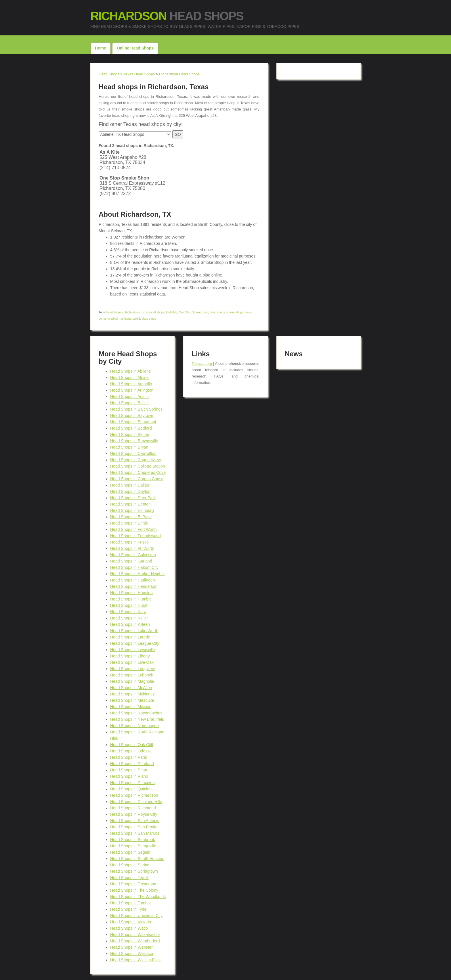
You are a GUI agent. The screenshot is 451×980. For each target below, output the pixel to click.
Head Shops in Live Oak (132, 662)
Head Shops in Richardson (134, 795)
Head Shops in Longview (132, 669)
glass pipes (149, 319)
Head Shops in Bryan (129, 447)
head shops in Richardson (123, 312)
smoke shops (235, 312)
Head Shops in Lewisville (133, 650)
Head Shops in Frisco (129, 542)
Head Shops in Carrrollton (133, 453)
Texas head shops (153, 312)
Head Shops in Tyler (128, 909)
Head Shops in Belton (130, 434)
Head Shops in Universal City (136, 916)
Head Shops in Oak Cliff (132, 745)
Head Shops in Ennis (129, 523)
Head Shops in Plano (129, 776)
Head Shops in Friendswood (135, 536)
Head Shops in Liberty (130, 656)
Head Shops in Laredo (130, 637)
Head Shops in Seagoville (133, 846)
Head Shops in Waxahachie (135, 935)
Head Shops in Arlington (132, 390)
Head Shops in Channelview (135, 460)
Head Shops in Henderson (134, 586)
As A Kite (171, 312)
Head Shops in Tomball (131, 903)
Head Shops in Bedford (131, 428)
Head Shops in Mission (131, 707)
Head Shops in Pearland (132, 764)
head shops (217, 312)
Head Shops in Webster (131, 947)
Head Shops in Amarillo (131, 384)
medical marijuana (120, 319)
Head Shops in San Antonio (135, 821)
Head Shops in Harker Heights (137, 574)
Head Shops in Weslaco (132, 954)
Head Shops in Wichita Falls (135, 960)
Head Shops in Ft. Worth (132, 548)
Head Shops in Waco (129, 928)
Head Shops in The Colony (134, 890)
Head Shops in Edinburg (132, 510)
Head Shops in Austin (129, 396)
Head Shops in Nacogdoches (136, 713)
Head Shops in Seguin (130, 852)
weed (137, 319)
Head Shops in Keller (129, 618)
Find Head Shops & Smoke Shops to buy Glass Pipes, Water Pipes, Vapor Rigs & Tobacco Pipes (195, 26)
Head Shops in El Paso (131, 517)
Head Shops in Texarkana (133, 884)
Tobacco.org (202, 364)
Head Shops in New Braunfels (137, 719)
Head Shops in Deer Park (133, 498)
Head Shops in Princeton (132, 783)
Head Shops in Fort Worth (133, 529)
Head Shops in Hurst (129, 605)
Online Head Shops (135, 48)
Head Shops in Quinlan (131, 789)
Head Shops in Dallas (130, 485)
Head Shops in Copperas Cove (138, 472)
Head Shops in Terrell (129, 878)
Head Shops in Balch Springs (136, 409)
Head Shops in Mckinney (132, 694)
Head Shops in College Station (138, 466)
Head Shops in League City (135, 643)
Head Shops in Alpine (129, 377)
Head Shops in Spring (130, 865)
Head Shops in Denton (130, 504)
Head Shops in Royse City (134, 814)
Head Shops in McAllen (131, 688)
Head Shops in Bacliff (129, 403)
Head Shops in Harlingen (133, 580)
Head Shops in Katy (128, 612)
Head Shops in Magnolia (132, 681)
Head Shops (167, 16)
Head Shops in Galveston (133, 555)
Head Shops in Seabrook (133, 840)
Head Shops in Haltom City (134, 567)
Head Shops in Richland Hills (136, 802)
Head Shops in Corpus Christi (137, 479)
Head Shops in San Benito (134, 827)
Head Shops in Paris (129, 757)
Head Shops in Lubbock (132, 675)
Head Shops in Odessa (131, 751)
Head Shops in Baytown (132, 415)
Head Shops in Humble (131, 599)
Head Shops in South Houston (137, 859)
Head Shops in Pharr (129, 770)
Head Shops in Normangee (134, 726)
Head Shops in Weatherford (135, 941)
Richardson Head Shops (179, 74)
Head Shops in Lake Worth (134, 631)
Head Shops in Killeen (130, 624)
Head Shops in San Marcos (135, 833)
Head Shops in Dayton (130, 491)
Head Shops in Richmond (133, 808)
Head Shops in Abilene (131, 371)
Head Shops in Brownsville (134, 441)
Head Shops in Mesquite (132, 700)
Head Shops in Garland (131, 561)
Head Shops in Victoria (131, 922)
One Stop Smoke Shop (194, 312)
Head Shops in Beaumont (133, 422)
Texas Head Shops (139, 74)
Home (101, 48)
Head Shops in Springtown (134, 871)
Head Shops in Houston (131, 593)
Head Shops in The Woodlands (138, 897)
